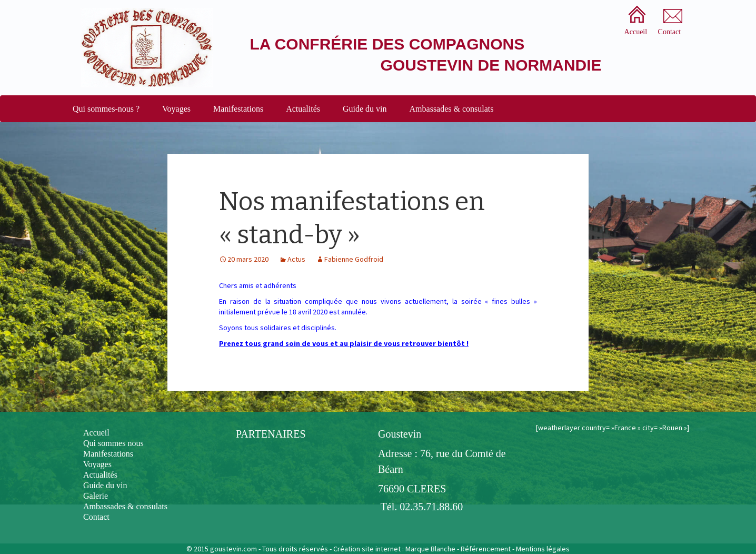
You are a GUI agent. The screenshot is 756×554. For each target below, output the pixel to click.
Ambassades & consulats (452, 109)
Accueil (96, 433)
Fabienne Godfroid (354, 259)
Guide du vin (365, 109)
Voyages (176, 109)
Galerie (96, 496)
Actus (296, 259)
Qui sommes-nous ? (106, 109)
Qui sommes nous (113, 443)
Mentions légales (543, 549)
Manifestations (238, 109)
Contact (96, 517)
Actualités (303, 109)
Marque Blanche (430, 549)
